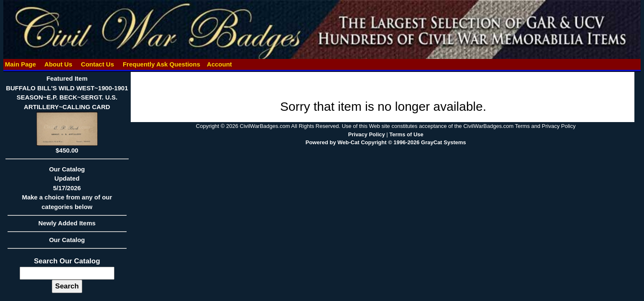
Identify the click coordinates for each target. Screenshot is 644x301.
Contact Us (98, 64)
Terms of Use (406, 134)
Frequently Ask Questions (162, 64)
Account (219, 64)
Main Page (21, 64)
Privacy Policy (367, 134)
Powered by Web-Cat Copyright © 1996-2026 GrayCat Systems (385, 142)
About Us (58, 64)
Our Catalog (67, 240)
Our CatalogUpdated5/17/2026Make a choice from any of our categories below (67, 191)
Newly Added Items (67, 226)
